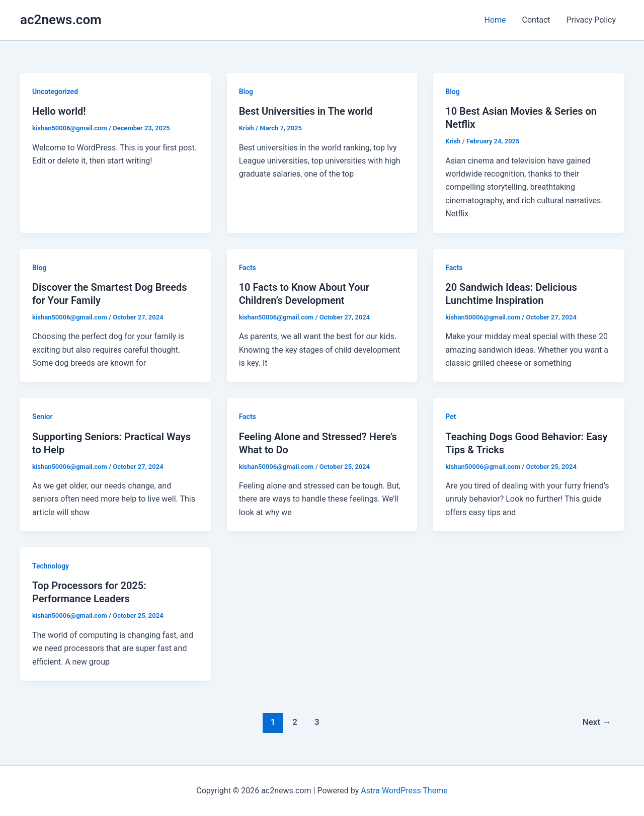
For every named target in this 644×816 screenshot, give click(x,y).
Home (495, 20)
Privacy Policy (591, 20)
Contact (536, 20)
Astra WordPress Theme (404, 791)
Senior (43, 417)
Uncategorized (55, 92)
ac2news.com (61, 20)
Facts (248, 268)
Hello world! (59, 111)
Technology (51, 566)
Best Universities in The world (306, 111)
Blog (246, 92)
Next (597, 722)
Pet (451, 417)
